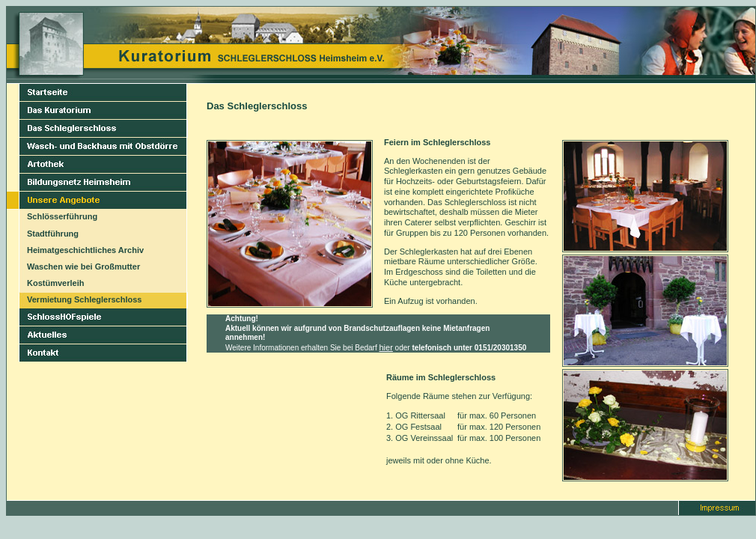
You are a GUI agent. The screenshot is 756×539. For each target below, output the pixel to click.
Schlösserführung (62, 216)
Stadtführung (53, 234)
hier (386, 347)
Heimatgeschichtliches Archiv (85, 250)
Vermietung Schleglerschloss (84, 299)
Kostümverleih (55, 283)
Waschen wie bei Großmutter (83, 267)
